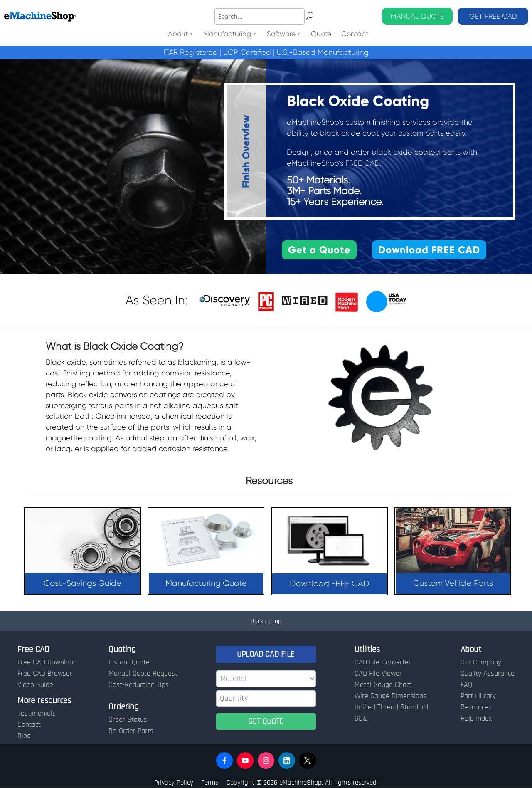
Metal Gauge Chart (383, 685)
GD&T (363, 719)
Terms (210, 782)
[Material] (266, 679)
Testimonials (37, 714)
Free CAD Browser (45, 674)
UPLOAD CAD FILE (266, 654)
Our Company (481, 662)
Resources (476, 707)
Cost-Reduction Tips (139, 685)
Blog (24, 736)
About (178, 34)
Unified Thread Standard (391, 707)
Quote (321, 34)
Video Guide (35, 685)
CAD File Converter (383, 662)
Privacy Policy (174, 782)
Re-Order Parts (131, 731)
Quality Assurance (488, 674)
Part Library (478, 696)
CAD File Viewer (378, 674)
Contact (355, 34)
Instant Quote (129, 662)
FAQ (466, 685)
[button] (224, 761)
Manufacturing (227, 34)
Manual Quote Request (143, 674)
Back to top (266, 621)
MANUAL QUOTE (417, 16)
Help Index (476, 719)
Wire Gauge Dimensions (390, 696)
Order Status (128, 720)
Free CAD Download (47, 662)
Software (281, 34)
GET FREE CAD (493, 16)
